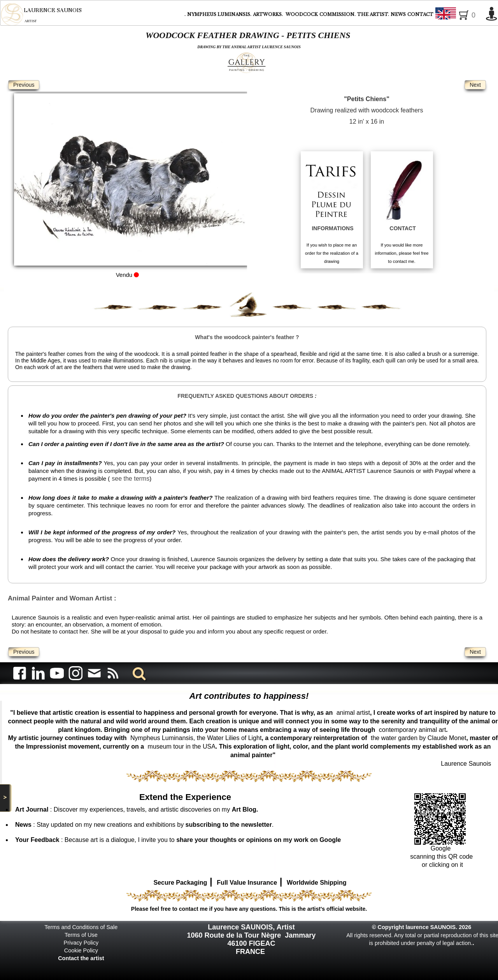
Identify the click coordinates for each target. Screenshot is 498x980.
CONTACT (420, 14)
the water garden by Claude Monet (418, 738)
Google (442, 848)
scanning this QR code (441, 857)
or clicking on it (442, 865)
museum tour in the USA (182, 746)
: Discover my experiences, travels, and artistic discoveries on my (137, 809)
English (459, 15)
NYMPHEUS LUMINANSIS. (219, 14)
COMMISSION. (338, 14)
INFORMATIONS (332, 228)
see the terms (131, 479)
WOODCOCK (302, 14)
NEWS (398, 14)
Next (475, 85)
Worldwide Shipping (317, 883)
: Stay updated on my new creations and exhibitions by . (144, 825)
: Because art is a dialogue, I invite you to (178, 840)
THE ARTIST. (373, 14)
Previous (24, 85)
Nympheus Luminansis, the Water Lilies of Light (196, 738)
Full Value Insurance (247, 883)
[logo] (41, 14)
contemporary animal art (413, 730)
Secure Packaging (180, 883)
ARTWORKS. (268, 14)
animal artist (353, 713)
